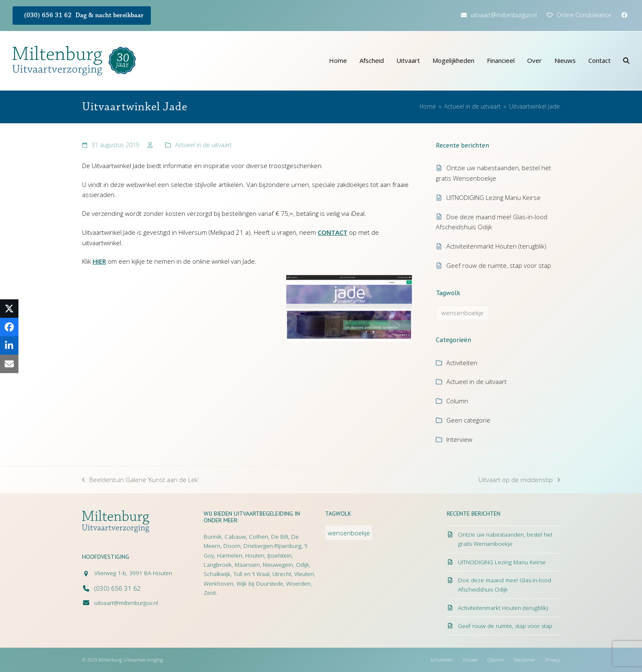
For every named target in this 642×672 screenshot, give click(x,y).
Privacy (553, 660)
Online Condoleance (584, 15)
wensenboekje (462, 313)
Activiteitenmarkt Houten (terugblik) (496, 246)
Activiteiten (462, 363)
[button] (626, 61)
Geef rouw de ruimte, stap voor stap (499, 265)
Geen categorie (468, 420)
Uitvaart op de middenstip (519, 480)
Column (457, 401)
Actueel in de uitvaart (203, 145)
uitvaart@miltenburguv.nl (504, 15)
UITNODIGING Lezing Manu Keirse (493, 197)
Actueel (470, 660)
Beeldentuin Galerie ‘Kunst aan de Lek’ (140, 480)
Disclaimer (525, 660)
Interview (459, 439)
